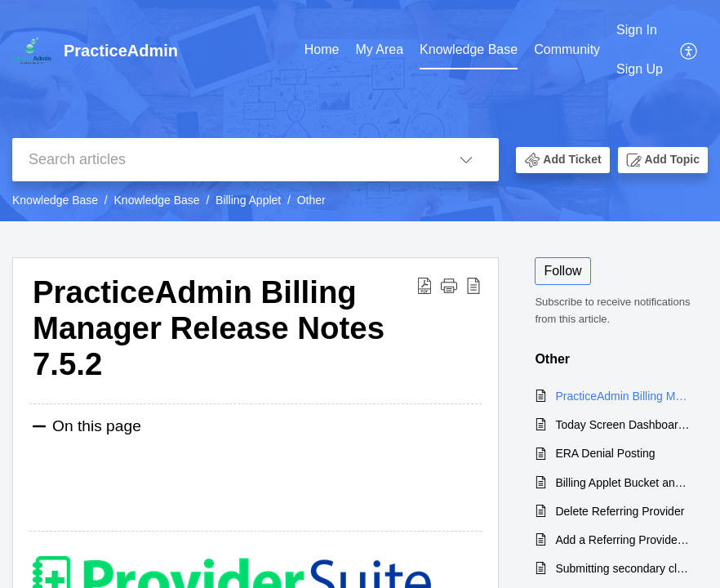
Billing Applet (248, 200)
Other (311, 200)
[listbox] (466, 160)
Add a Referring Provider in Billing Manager (623, 540)
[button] (562, 160)
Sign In (637, 30)
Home (322, 49)
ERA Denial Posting (605, 453)
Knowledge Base (469, 49)
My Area (379, 49)
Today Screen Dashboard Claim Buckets (623, 425)
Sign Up (640, 69)
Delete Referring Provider (620, 511)
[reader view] (473, 285)
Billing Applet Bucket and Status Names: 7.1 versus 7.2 (623, 483)
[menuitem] (640, 50)
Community (567, 49)
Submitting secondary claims (623, 568)
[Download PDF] (424, 285)
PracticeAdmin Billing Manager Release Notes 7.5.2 (209, 328)
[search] (223, 160)
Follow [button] (562, 271)
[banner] (360, 111)
